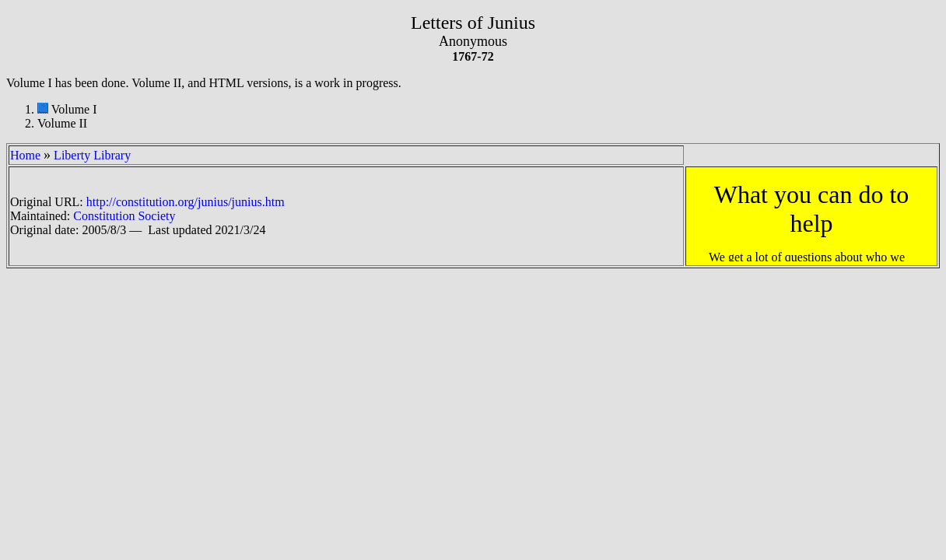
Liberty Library (92, 155)
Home (25, 155)
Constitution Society (124, 216)
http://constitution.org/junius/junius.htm (186, 202)
